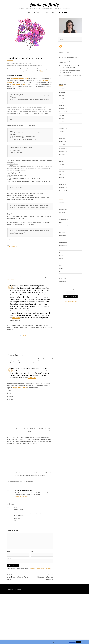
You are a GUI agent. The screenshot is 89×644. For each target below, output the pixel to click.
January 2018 (62, 105)
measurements (63, 236)
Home (23, 12)
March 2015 (62, 178)
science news (63, 262)
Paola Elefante (45, 5)
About (58, 12)
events (61, 222)
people (61, 252)
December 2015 (63, 148)
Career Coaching (33, 12)
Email (32, 597)
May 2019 (62, 95)
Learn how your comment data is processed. (40, 614)
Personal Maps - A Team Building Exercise (69, 58)
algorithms (11, 65)
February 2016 (63, 142)
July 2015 (62, 165)
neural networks (63, 246)
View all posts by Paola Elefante (22, 542)
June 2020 (62, 89)
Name (9, 597)
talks (60, 265)
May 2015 (62, 171)
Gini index (16, 340)
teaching (61, 269)
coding (61, 206)
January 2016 (62, 145)
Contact (65, 12)
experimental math (18, 65)
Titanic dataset (16, 84)
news (61, 249)
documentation (12, 301)
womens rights (63, 278)
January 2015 (62, 184)
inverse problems (27, 65)
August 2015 (62, 161)
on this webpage (28, 527)
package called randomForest (20, 78)
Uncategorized (63, 272)
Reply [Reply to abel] (15, 569)
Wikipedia (32, 400)
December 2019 (63, 92)
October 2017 (62, 115)
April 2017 (62, 122)
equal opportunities (64, 219)
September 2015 (63, 158)
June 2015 (62, 168)
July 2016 (62, 132)
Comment (10, 578)
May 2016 (62, 135)
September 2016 (63, 128)
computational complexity (20, 409)
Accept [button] (78, 642)
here (42, 71)
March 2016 (62, 138)
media (61, 239)
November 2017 (63, 112)
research (40, 65)
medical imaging (63, 242)
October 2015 (62, 155)
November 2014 (63, 191)
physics (61, 255)
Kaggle (25, 84)
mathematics (34, 65)
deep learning (62, 216)
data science (62, 213)
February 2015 (63, 181)
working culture (63, 282)
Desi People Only (48, 12)
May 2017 (62, 119)
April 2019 (62, 99)
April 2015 (62, 174)
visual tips (62, 275)
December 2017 (63, 109)
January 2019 (62, 102)
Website (9, 604)
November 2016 (63, 125)
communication (63, 209)
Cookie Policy (72, 642)
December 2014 (63, 188)
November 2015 (63, 151)
